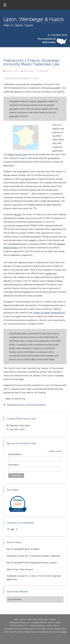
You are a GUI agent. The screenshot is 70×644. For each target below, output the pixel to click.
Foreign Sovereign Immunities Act (49, 313)
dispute (18, 214)
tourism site (51, 273)
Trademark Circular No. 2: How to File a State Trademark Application (34, 578)
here (21, 379)
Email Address (15, 454)
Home (16, 619)
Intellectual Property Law (20, 622)
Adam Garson (29, 71)
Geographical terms (16, 405)
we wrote (26, 179)
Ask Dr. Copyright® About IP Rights (23, 549)
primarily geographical (36, 405)
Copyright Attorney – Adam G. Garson (46, 622)
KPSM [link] (64, 632)
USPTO (61, 92)
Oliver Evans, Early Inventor (20, 569)
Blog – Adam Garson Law (37, 619)
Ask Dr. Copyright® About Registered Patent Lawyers (32, 563)
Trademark (44, 71)
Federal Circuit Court (17, 154)
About (23, 619)
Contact (52, 619)
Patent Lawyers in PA (19, 625)
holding (26, 292)
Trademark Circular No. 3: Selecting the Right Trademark (33, 556)
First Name (14, 465)
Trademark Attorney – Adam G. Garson (44, 625)
